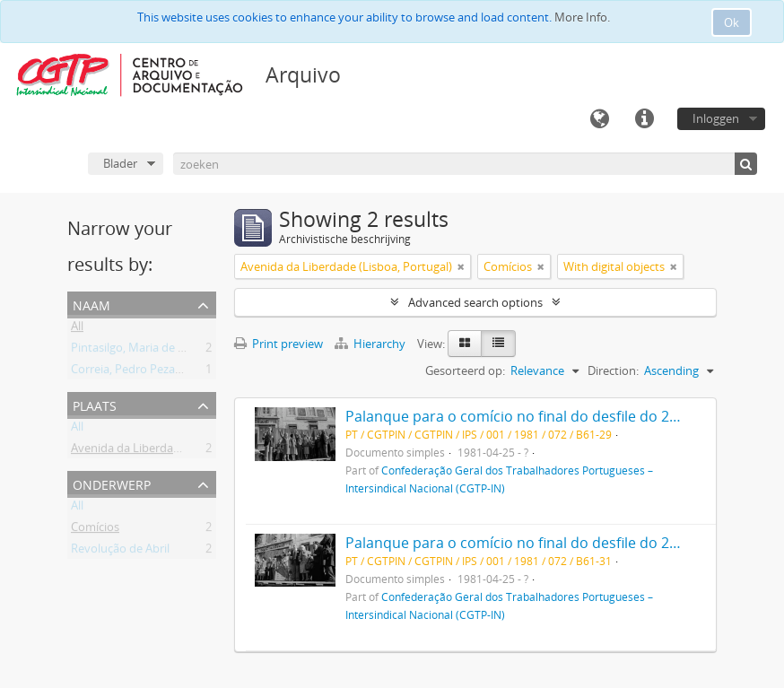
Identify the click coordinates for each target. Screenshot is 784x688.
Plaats (95, 404)
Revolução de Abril (120, 552)
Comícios (95, 530)
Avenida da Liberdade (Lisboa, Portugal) (177, 451)
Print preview (279, 344)
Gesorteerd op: (465, 370)
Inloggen (716, 118)
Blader (120, 163)
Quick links (644, 119)
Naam (91, 304)
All (77, 329)
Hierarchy (371, 344)
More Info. (582, 17)
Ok (732, 22)
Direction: (613, 370)
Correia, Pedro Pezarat (131, 372)
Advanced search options (475, 302)
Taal (599, 119)
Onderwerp (112, 483)
